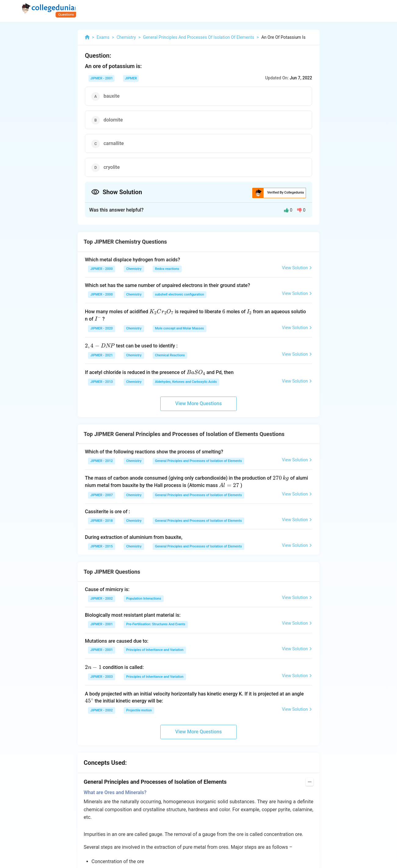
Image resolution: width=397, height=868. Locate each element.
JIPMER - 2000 (102, 269)
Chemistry (134, 269)
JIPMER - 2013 (102, 382)
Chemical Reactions (170, 355)
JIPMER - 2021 (102, 355)
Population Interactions (144, 599)
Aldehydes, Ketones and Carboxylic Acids (186, 382)
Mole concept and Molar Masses (180, 328)
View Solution (297, 268)
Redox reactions (167, 269)
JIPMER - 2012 (102, 461)
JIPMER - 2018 (102, 521)
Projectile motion (139, 710)
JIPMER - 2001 (102, 78)
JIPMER (131, 78)
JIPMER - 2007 (102, 495)
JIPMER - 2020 (102, 328)
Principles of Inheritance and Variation (155, 650)
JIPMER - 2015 (102, 546)
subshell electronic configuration (180, 294)
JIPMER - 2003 (102, 677)
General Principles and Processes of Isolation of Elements (198, 461)
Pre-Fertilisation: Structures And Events (156, 624)
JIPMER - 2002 (102, 599)
